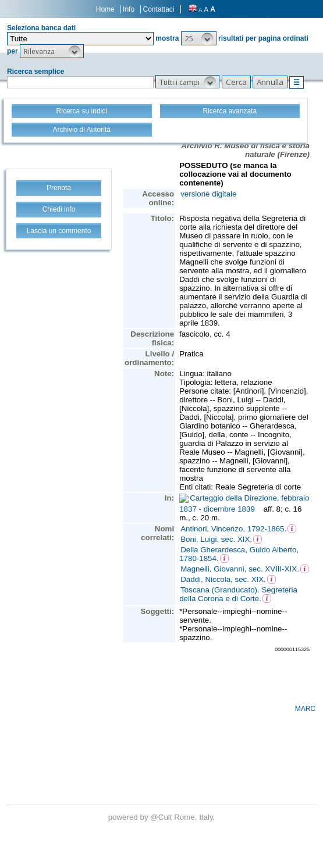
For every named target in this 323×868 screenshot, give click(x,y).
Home (105, 9)
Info (129, 9)
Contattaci (158, 9)
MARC (305, 709)
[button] (199, 38)
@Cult (162, 817)
